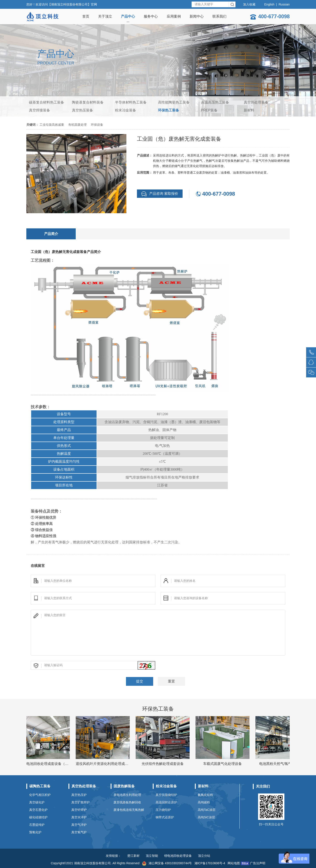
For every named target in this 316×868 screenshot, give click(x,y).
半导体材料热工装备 (131, 102)
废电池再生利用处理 (127, 795)
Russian (284, 4)
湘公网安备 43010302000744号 (167, 863)
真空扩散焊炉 (81, 802)
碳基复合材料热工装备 (47, 102)
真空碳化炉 (37, 802)
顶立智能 (152, 856)
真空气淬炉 (79, 825)
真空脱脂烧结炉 (166, 795)
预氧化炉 (35, 832)
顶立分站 (204, 856)
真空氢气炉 (79, 832)
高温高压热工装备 (215, 102)
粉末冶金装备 (126, 110)
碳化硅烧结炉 (38, 817)
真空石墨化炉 (38, 810)
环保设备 (97, 125)
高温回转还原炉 (166, 802)
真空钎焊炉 (79, 810)
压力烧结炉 (163, 810)
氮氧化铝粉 (205, 795)
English (269, 4)
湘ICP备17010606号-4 (210, 863)
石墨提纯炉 (37, 825)
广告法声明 (258, 863)
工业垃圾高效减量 (52, 125)
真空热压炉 (79, 795)
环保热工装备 (169, 110)
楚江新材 (133, 856)
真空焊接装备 (39, 110)
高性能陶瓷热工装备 (174, 102)
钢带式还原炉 (165, 817)
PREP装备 (209, 110)
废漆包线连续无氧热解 (129, 810)
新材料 (249, 110)
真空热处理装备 (256, 102)
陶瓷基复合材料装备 (88, 102)
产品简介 (51, 234)
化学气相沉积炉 (40, 795)
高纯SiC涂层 (206, 817)
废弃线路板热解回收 (127, 802)
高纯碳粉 (204, 802)
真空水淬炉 (79, 817)
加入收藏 (249, 4)
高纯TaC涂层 (207, 810)
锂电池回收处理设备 (178, 856)
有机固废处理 (77, 125)
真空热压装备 (83, 110)
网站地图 (234, 863)
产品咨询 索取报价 (160, 194)
